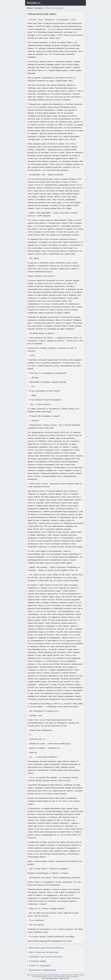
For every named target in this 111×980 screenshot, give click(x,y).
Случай (73, 20)
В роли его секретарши (40, 966)
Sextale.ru (33, 3)
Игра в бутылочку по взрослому (44, 952)
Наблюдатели (50, 20)
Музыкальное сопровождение (43, 970)
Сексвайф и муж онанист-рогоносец (46, 957)
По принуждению (62, 20)
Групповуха (32, 20)
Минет (41, 20)
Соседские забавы (38, 961)
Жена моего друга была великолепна (46, 948)
